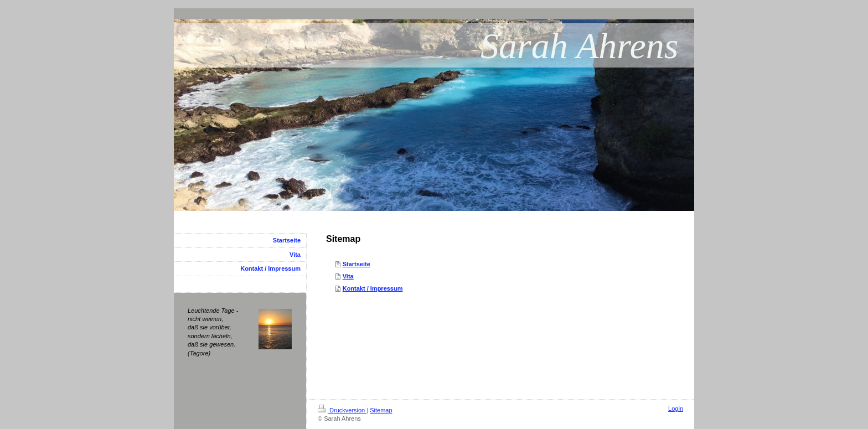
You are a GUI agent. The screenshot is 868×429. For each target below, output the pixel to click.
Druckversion (342, 410)
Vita (348, 276)
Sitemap (381, 410)
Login (676, 409)
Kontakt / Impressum (373, 288)
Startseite (356, 264)
